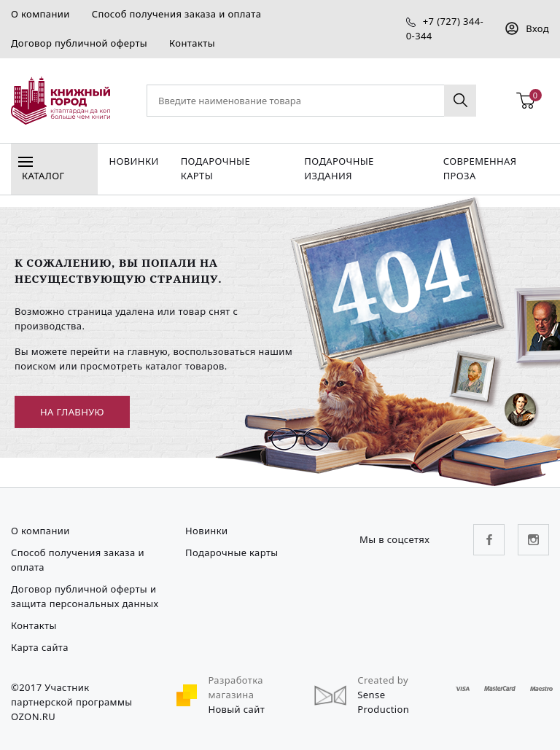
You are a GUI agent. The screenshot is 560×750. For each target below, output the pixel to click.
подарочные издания (339, 168)
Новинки (133, 161)
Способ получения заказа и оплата (177, 14)
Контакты (192, 43)
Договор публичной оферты (79, 43)
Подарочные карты (215, 168)
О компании (40, 14)
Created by (383, 680)
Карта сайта (40, 647)
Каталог (41, 171)
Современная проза (480, 168)
